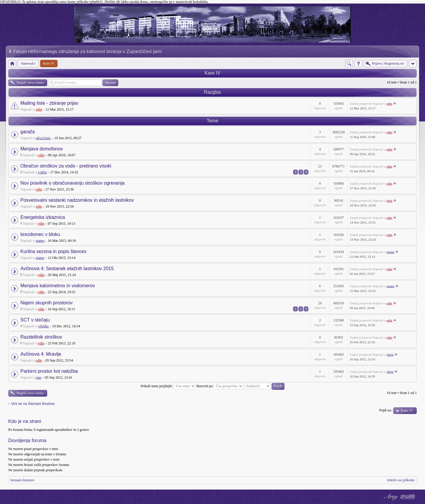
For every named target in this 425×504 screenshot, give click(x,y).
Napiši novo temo (30, 82)
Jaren (390, 354)
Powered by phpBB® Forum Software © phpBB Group (408, 497)
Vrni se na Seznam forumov (33, 404)
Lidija (42, 172)
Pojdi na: (386, 410)
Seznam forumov (22, 480)
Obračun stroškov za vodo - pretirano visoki (66, 166)
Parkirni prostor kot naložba (49, 371)
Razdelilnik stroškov (41, 337)
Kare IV (212, 73)
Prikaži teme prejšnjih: (168, 386)
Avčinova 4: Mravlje (41, 354)
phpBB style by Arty (390, 497)
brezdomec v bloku (40, 234)
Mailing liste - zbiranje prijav (49, 103)
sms (39, 377)
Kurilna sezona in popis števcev (53, 251)
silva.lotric (43, 138)
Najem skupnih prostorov (46, 303)
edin (39, 109)
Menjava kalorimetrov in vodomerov (58, 286)
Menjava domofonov (42, 149)
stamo (40, 241)
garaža (28, 132)
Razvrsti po (220, 386)
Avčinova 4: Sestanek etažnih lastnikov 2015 (67, 269)
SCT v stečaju (35, 320)
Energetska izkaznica (43, 217)
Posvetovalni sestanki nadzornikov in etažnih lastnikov (77, 200)
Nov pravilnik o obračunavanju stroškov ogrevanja (72, 183)
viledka (43, 326)
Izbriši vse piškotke (401, 480)
